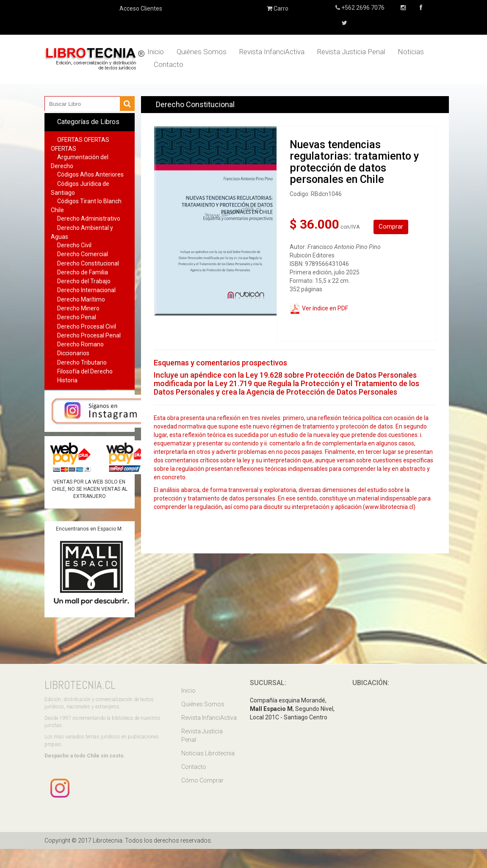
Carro (278, 8)
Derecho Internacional (86, 290)
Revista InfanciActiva (272, 52)
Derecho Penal (77, 317)
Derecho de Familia (83, 272)
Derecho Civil (74, 245)
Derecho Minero (78, 308)
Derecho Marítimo (81, 299)
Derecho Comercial (83, 254)
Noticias (411, 52)
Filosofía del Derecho (85, 371)
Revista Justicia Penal (351, 52)
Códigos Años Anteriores (90, 174)
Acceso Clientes (141, 8)
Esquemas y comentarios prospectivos (220, 363)
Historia (67, 380)
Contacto (169, 64)
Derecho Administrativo (89, 218)
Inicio (156, 52)
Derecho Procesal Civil (87, 326)
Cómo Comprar (202, 780)
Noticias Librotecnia (208, 753)
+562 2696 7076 (362, 8)
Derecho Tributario (82, 362)
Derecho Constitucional (88, 263)
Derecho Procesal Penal (89, 335)
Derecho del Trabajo (84, 281)
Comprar (391, 227)
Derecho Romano (80, 344)
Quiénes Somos (202, 52)
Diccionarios (73, 353)
